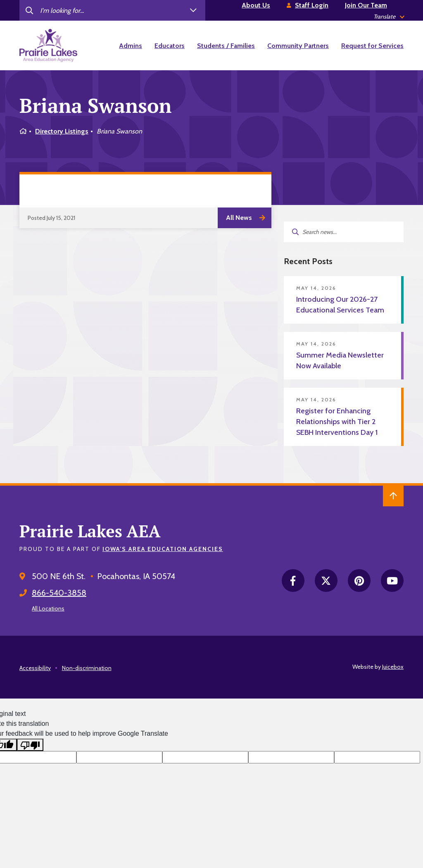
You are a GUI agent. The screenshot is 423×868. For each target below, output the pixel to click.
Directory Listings (62, 131)
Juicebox (393, 667)
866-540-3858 (59, 593)
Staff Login (312, 5)
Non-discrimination (87, 668)
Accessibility (35, 668)
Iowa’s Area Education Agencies (163, 549)
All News (239, 218)
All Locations (48, 608)
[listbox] (389, 17)
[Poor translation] (30, 745)
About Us (256, 5)
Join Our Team (366, 5)
